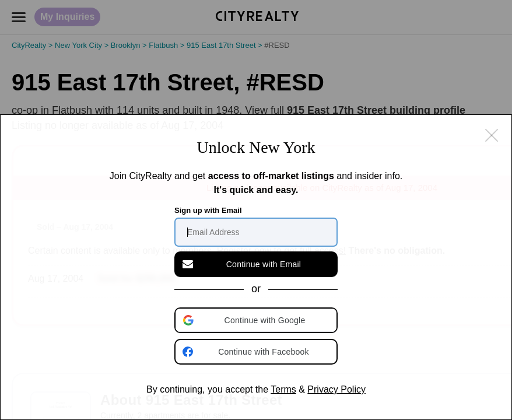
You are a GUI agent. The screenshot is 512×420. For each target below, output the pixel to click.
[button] (257, 320)
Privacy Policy (336, 389)
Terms (283, 389)
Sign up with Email (208, 210)
